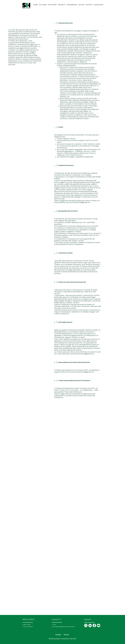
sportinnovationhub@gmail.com (79, 202)
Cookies (58, 635)
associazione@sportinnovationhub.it (63, 627)
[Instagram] (86, 626)
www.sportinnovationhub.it (18, 39)
